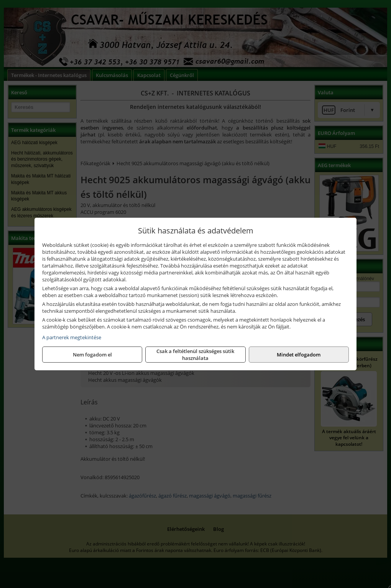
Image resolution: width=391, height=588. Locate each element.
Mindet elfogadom (299, 355)
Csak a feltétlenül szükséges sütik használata (195, 355)
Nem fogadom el (92, 355)
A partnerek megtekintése (72, 337)
